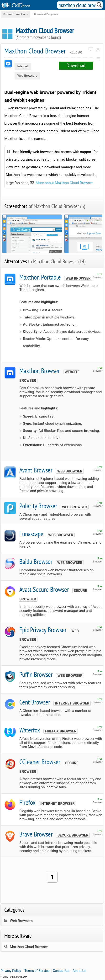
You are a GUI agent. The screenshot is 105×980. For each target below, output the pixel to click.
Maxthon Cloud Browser (43, 51)
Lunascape (31, 534)
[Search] (99, 6)
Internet (23, 66)
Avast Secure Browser (44, 589)
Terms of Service (37, 971)
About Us (79, 971)
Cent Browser (35, 702)
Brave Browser (36, 834)
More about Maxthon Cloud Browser (64, 183)
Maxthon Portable (40, 277)
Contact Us (61, 971)
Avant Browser (36, 470)
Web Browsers (27, 76)
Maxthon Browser (40, 371)
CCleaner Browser (40, 762)
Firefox (27, 802)
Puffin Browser (36, 674)
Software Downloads (15, 14)
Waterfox (30, 730)
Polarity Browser (38, 506)
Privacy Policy (11, 971)
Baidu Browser (36, 561)
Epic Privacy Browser (43, 630)
